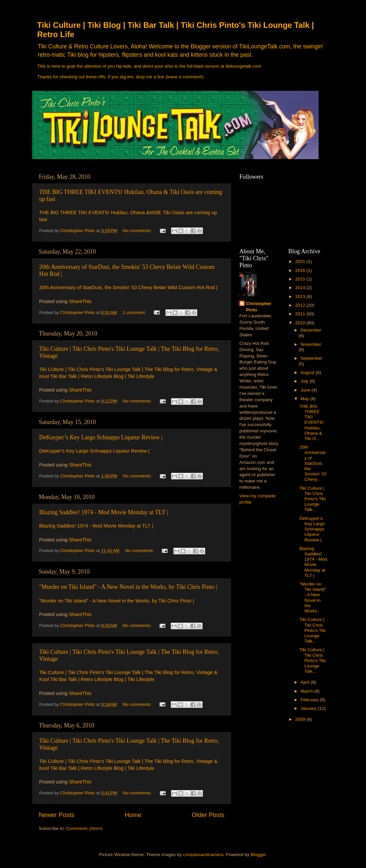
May (305, 399)
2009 (301, 719)
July (305, 381)
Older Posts (208, 815)
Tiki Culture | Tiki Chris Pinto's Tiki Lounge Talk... (312, 499)
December (311, 330)
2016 (301, 270)
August (308, 372)
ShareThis (80, 301)
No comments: (138, 231)
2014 (301, 288)
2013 (301, 297)
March (307, 691)
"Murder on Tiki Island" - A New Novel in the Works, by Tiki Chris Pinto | (128, 587)
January (309, 708)
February (310, 700)
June (306, 390)
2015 (301, 279)
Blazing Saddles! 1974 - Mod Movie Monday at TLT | (104, 512)
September (312, 358)
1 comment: (135, 312)
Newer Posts (57, 815)
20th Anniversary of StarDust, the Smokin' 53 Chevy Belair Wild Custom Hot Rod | (128, 287)
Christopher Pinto (259, 307)
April (306, 682)
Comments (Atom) (85, 828)
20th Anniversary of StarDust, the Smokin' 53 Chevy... (313, 463)
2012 (301, 305)
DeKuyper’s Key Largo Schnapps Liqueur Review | (101, 437)
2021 (301, 261)
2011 (301, 314)
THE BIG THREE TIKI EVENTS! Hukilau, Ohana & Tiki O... (311, 422)
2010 (301, 323)
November (311, 344)
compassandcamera (203, 855)
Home (133, 815)
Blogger (258, 855)
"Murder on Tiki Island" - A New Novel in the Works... (313, 597)
